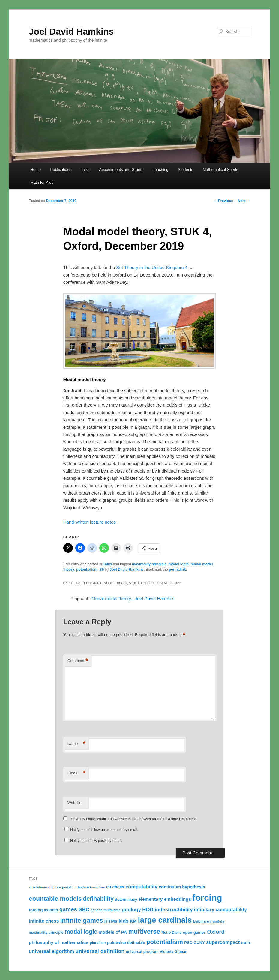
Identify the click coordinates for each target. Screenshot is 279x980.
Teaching (160, 169)
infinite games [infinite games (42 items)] (82, 921)
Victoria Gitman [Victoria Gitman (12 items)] (174, 952)
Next (244, 201)
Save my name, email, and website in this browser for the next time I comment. (134, 819)
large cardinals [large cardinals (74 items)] (165, 920)
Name (76, 744)
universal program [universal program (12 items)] (142, 952)
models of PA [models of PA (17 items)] (113, 932)
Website (75, 803)
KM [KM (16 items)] (133, 921)
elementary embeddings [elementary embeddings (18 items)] (165, 899)
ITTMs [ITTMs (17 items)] (111, 921)
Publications (61, 169)
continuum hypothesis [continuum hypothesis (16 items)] (182, 887)
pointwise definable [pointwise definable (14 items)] (126, 943)
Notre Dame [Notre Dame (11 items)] (171, 933)
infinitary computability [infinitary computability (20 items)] (220, 909)
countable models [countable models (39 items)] (55, 898)
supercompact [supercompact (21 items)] (223, 942)
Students (186, 169)
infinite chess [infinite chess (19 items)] (44, 921)
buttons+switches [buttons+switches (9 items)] (91, 887)
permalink (177, 570)
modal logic (179, 564)
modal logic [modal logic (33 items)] (81, 932)
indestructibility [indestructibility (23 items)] (174, 910)
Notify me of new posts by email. (96, 841)
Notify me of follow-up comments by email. (104, 830)
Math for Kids (42, 182)
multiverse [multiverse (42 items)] (144, 932)
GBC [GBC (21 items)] (84, 909)
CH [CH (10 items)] (109, 887)
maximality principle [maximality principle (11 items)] (46, 933)
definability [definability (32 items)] (98, 899)
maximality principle (149, 564)
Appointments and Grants (121, 169)
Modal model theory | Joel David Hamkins (133, 599)
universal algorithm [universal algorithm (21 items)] (51, 951)
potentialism (87, 570)
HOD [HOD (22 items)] (148, 910)
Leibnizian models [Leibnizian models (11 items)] (209, 921)
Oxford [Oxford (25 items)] (216, 932)
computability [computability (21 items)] (141, 887)
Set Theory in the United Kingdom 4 (152, 267)
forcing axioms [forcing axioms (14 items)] (43, 910)
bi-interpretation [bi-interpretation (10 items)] (63, 887)
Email (76, 773)
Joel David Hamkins (71, 31)
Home (36, 169)
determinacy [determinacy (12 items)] (126, 900)
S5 (102, 570)
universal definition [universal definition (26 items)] (100, 951)
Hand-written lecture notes (90, 522)
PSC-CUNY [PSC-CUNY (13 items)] (195, 943)
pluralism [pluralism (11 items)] (98, 943)
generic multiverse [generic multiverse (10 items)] (106, 910)
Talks (85, 169)
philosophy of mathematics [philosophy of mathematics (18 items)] (59, 942)
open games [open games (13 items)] (195, 932)
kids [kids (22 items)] (123, 921)
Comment (78, 661)
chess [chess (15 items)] (118, 887)
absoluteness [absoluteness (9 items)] (39, 887)
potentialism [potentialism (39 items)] (165, 942)
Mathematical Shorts (221, 169)
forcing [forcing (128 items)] (207, 898)
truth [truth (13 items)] (245, 943)
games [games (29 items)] (68, 909)
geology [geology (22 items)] (131, 910)
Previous (223, 201)
